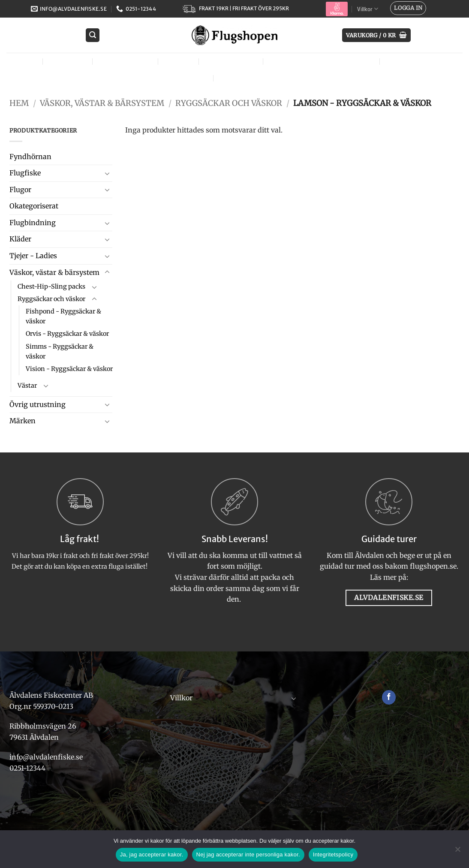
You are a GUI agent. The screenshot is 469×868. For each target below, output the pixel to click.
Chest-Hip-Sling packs (51, 286)
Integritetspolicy (333, 854)
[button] (408, 8)
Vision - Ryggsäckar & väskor (69, 369)
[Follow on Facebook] (389, 697)
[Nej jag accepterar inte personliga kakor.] (457, 852)
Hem (19, 103)
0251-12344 (28, 768)
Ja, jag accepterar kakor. (152, 854)
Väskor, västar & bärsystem (323, 61)
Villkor (368, 9)
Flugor (24, 61)
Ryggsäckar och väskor (229, 103)
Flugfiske (69, 61)
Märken (237, 78)
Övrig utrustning (421, 61)
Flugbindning (127, 61)
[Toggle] (107, 173)
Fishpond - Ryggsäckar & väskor (63, 316)
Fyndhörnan (30, 157)
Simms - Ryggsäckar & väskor (60, 351)
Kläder (180, 61)
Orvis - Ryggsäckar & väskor (67, 334)
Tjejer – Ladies (233, 61)
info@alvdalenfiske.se (46, 757)
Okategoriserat (34, 206)
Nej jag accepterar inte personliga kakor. (248, 854)
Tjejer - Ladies (33, 256)
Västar (27, 386)
